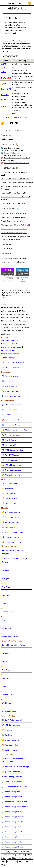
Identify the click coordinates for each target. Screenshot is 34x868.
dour (3, 67)
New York (6, 596)
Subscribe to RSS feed (10, 341)
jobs (15, 862)
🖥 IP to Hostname (9, 441)
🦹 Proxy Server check (10, 538)
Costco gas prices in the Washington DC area (15, 561)
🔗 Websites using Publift (11, 828)
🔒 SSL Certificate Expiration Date (15, 431)
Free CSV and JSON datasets (13, 364)
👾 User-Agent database (11, 523)
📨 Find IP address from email (13, 416)
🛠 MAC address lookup (11, 406)
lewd (3, 113)
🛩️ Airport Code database (12, 392)
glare (3, 72)
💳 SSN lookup (8, 489)
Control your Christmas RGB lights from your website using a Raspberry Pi (15, 239)
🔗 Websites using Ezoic (11, 793)
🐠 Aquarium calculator (11, 741)
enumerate (6, 89)
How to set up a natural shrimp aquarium (14, 234)
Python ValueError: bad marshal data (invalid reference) (15, 199)
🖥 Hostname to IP (9, 446)
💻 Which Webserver (10, 461)
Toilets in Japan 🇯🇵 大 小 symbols (12, 222)
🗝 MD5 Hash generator (11, 726)
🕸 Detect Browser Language (13, 533)
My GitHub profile (8, 351)
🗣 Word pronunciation (11, 518)
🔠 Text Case (7, 736)
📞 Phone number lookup (11, 436)
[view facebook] (7, 124)
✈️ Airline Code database (11, 397)
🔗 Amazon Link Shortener (12, 783)
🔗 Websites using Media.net (13, 838)
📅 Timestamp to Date (10, 746)
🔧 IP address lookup (10, 411)
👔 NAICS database (9, 387)
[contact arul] (16, 124)
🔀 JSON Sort (7, 731)
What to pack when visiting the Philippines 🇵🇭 (16, 226)
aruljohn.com (15, 3)
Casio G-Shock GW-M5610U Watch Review (15, 180)
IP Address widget (9, 359)
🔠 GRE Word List (9, 382)
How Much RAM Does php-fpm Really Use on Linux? (16, 174)
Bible (15, 859)
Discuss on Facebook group (11, 348)
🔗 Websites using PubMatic (13, 823)
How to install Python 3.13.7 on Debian (13, 218)
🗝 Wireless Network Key (11, 476)
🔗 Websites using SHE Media (13, 848)
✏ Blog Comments (7, 249)
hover (4, 106)
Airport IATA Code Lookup (12, 149)
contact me (21, 856)
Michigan (5, 579)
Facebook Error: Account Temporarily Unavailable (17, 183)
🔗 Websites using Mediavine (13, 798)
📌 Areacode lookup (9, 499)
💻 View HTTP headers (11, 456)
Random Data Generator (12, 154)
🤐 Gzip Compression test (12, 543)
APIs (3, 862)
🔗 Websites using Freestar (12, 843)
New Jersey (6, 588)
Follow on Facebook (9, 345)
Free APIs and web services (12, 369)
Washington (6, 629)
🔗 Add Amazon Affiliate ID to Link (15, 788)
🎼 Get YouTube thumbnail (12, 721)
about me (11, 856)
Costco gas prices (25, 859)
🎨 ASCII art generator (10, 751)
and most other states (10, 637)
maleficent (6, 78)
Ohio (4, 604)
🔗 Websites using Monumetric (13, 818)
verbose (5, 95)
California (6, 571)
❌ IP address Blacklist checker (14, 421)
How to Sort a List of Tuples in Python (13, 204)
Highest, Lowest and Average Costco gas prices (16, 553)
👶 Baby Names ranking (11, 513)
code (9, 859)
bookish (4, 99)
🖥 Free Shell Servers (10, 377)
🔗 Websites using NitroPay (12, 813)
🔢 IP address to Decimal (11, 426)
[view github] (12, 124)
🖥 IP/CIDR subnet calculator (13, 451)
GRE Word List (17, 118)
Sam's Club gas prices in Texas (13, 646)
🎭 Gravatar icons (9, 528)
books (9, 862)
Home (8, 118)
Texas (4, 621)
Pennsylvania (7, 613)
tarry (3, 83)
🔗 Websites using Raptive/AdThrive (15, 808)
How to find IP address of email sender (13, 214)
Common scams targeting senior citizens (14, 230)
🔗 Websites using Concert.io (13, 833)
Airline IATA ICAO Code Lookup (14, 151)
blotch (4, 64)
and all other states (9, 712)
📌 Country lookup (9, 504)
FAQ (20, 862)
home (4, 856)
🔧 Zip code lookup (9, 494)
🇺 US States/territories (11, 484)
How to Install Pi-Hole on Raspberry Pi (13, 194)
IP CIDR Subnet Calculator (12, 156)
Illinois (4, 662)
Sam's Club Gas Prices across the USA (16, 164)
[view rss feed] (2, 124)
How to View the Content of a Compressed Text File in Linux (16, 189)
